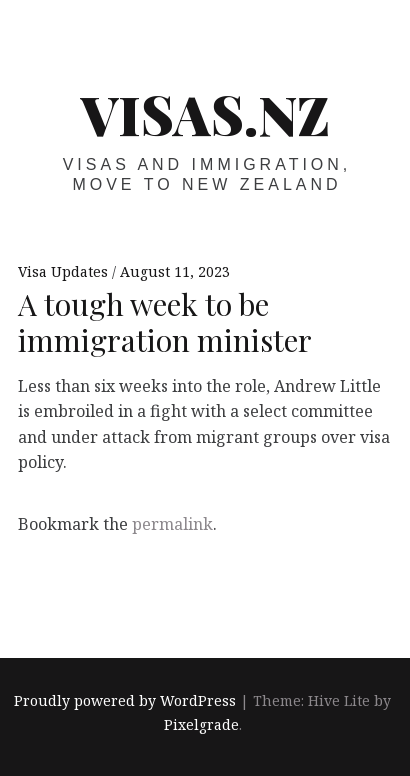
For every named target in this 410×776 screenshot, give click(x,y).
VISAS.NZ (205, 114)
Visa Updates (65, 271)
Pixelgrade (201, 724)
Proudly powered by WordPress (125, 700)
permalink (172, 524)
